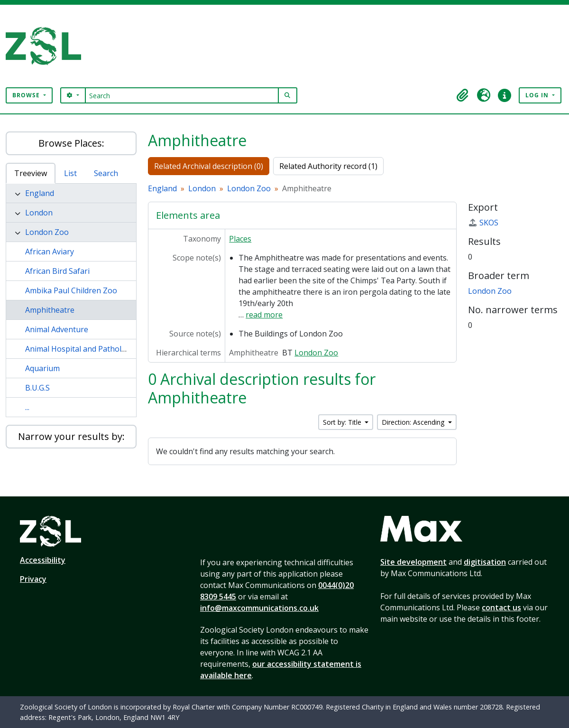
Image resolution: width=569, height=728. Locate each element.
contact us (501, 607)
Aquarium (42, 368)
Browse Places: (71, 143)
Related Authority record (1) (328, 166)
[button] (463, 95)
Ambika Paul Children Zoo (71, 290)
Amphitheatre (50, 310)
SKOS (483, 223)
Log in (538, 95)
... (27, 407)
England (40, 193)
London (39, 213)
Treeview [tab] (31, 173)
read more (264, 315)
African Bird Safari (57, 271)
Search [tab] (106, 173)
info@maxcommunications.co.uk (259, 608)
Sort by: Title (343, 422)
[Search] (182, 95)
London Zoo (47, 232)
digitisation (485, 562)
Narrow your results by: (71, 436)
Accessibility (43, 560)
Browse (27, 95)
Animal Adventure (57, 329)
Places (240, 239)
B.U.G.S (37, 388)
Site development (413, 562)
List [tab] (70, 173)
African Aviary (50, 252)
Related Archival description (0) (209, 166)
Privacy (33, 579)
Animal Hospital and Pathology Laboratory (101, 349)
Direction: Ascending (414, 422)
